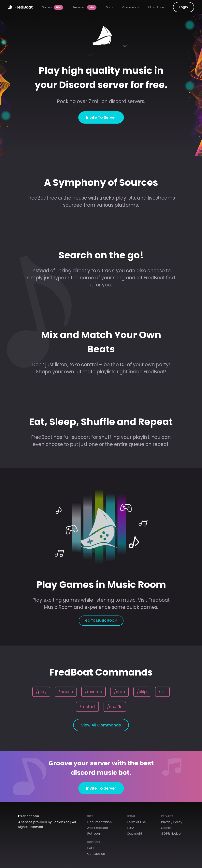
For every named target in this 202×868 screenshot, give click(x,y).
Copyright (135, 834)
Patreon (94, 834)
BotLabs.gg (61, 822)
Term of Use (136, 822)
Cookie (166, 828)
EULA (131, 828)
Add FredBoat (98, 828)
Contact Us (96, 854)
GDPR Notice (171, 834)
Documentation (99, 822)
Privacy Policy (172, 822)
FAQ (90, 848)
